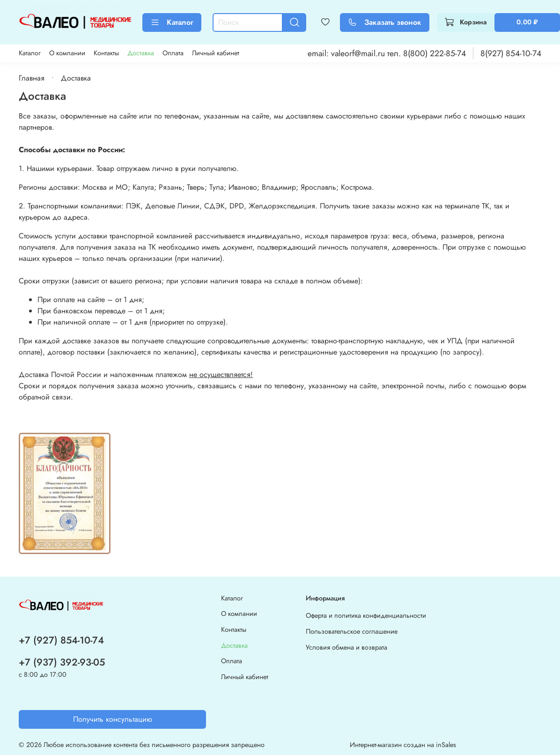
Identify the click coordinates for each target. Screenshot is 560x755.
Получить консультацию (113, 719)
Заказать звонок (385, 22)
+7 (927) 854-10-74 (61, 640)
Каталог (172, 22)
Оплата (173, 53)
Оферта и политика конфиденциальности (366, 615)
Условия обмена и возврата (346, 647)
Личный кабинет (216, 53)
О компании (67, 53)
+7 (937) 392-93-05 (62, 662)
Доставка (141, 53)
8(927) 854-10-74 (511, 53)
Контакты (106, 53)
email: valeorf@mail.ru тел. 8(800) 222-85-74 (387, 53)
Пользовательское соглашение (352, 631)
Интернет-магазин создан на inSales (403, 745)
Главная (32, 78)
